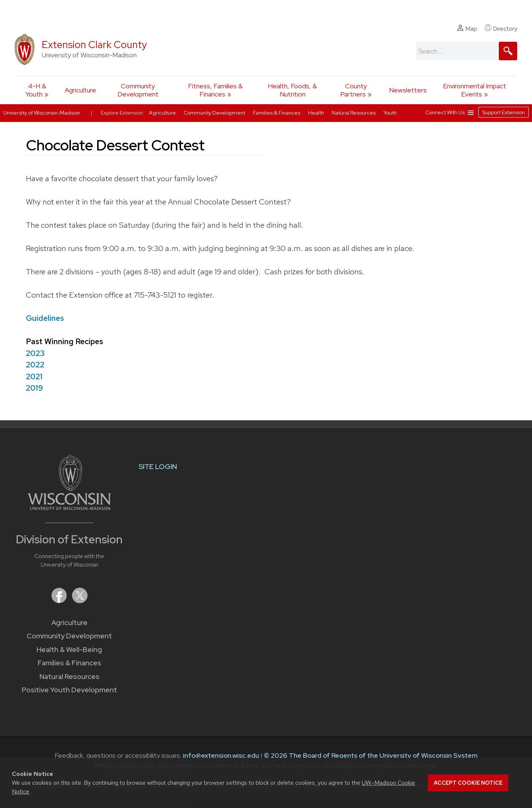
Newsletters (408, 90)
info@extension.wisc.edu (221, 755)
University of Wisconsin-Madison (42, 113)
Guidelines (45, 318)
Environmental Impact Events (475, 90)
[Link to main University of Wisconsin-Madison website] (69, 508)
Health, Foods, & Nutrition (292, 90)
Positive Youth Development (69, 690)
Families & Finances (69, 663)
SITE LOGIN (158, 467)
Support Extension (504, 112)
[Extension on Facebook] (60, 601)
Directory (501, 28)
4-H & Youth (36, 90)
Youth (390, 113)
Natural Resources (69, 677)
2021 (34, 376)
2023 (35, 353)
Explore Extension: (123, 113)
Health (317, 113)
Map (467, 28)
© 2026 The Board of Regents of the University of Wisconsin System (371, 755)
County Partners (354, 90)
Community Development (138, 90)
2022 (35, 365)
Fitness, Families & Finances (215, 90)
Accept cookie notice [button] (468, 783)
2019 (34, 388)
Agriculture (80, 90)
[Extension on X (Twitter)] (80, 601)
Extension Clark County (94, 45)
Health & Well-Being (69, 650)
